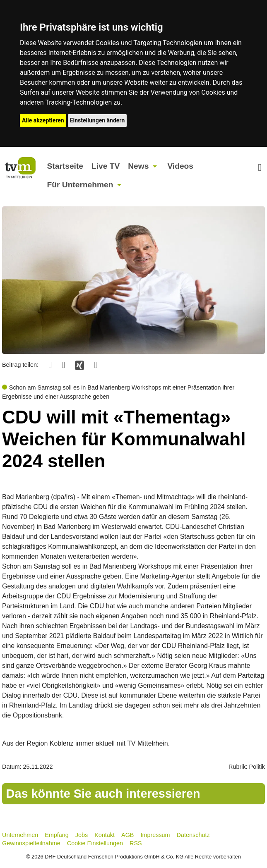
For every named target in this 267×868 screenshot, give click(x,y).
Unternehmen (20, 835)
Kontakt (105, 835)
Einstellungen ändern (97, 120)
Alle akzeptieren (43, 120)
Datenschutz (193, 835)
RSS (136, 843)
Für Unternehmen (80, 185)
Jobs (82, 835)
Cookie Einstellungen (95, 843)
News (138, 166)
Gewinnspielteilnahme (31, 843)
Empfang (57, 835)
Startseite (65, 166)
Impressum (155, 835)
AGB (127, 835)
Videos (180, 166)
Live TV (106, 166)
